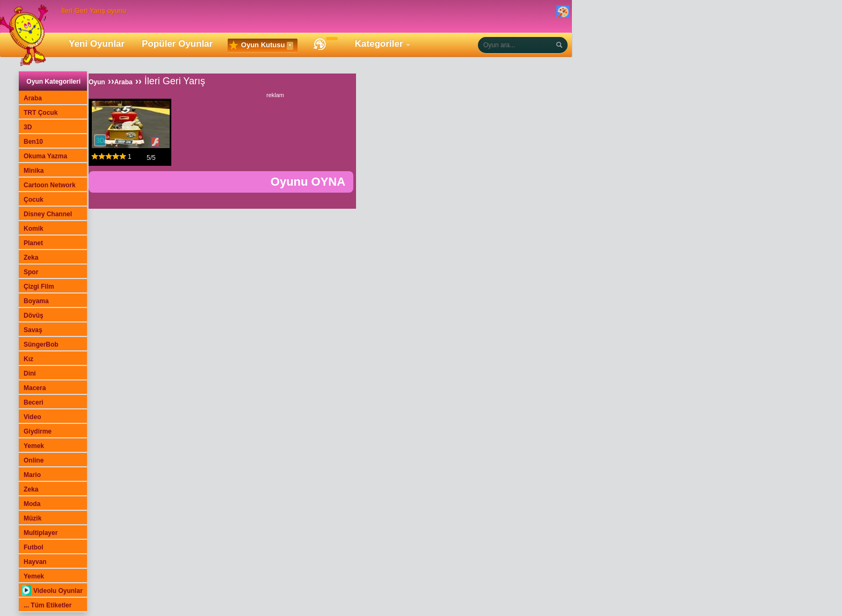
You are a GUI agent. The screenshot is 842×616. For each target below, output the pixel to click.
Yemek (34, 446)
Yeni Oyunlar (97, 44)
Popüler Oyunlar (177, 44)
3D (28, 127)
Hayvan (35, 562)
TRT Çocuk (41, 113)
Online (34, 460)
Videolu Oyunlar (52, 591)
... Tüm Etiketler (48, 605)
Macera (35, 388)
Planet (33, 243)
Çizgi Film (39, 287)
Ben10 (33, 142)
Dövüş (34, 316)
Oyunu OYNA (308, 182)
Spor (31, 272)
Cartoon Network (50, 185)
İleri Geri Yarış (175, 81)
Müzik (32, 518)
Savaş (33, 330)
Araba (33, 98)
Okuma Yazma (45, 156)
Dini (30, 373)
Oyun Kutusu (261, 46)
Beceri (34, 402)
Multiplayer (41, 533)
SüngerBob (41, 344)
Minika (34, 171)
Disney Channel (48, 214)
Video (32, 417)
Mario (32, 475)
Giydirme (38, 431)
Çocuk (34, 200)
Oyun (97, 82)
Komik (34, 229)
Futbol (34, 547)
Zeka (31, 258)
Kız (28, 359)
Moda (32, 504)
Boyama (36, 301)
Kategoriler (379, 44)
